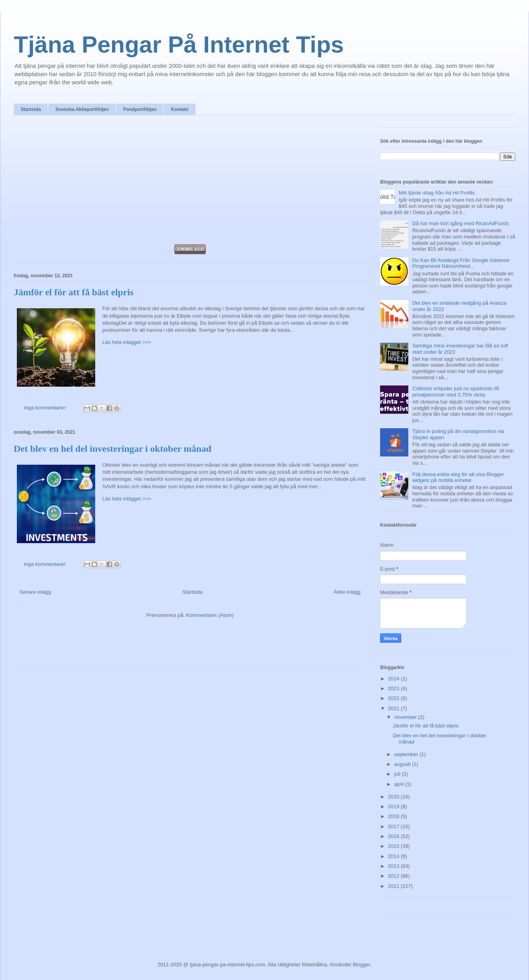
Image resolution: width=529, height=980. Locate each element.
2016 (394, 836)
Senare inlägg (35, 592)
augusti (403, 764)
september (407, 754)
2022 (394, 698)
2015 (394, 846)
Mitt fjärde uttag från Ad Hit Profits (437, 193)
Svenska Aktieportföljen (82, 109)
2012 (394, 876)
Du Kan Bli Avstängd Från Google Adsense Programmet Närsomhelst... (461, 263)
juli (398, 774)
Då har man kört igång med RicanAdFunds (460, 223)
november (406, 717)
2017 (394, 826)
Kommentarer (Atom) (210, 615)
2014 (394, 856)
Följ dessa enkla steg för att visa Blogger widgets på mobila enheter (458, 477)
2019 (394, 806)
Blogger (362, 965)
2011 (394, 886)
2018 (394, 816)
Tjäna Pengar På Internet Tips (179, 45)
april (400, 784)
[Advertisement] (190, 182)
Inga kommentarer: (46, 408)
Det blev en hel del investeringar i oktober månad (112, 449)
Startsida (31, 109)
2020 (394, 797)
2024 (394, 679)
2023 (394, 688)
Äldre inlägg (347, 592)
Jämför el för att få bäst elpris (74, 292)
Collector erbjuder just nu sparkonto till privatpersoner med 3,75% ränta (456, 392)
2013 (394, 866)
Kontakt (180, 109)
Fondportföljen (140, 109)
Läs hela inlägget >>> (127, 342)
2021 (394, 708)
